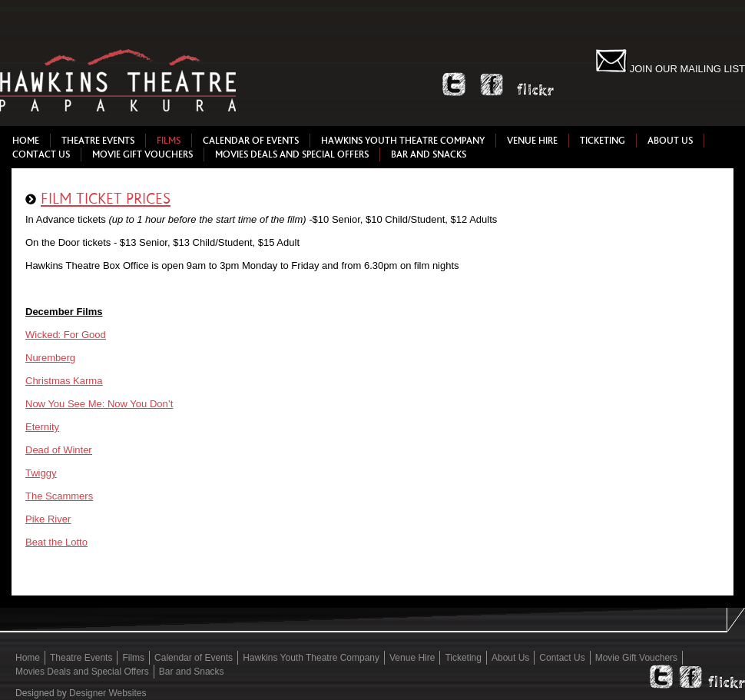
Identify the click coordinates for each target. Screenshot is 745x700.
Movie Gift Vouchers (142, 154)
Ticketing (603, 141)
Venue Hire (532, 141)
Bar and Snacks (429, 154)
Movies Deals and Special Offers (292, 154)
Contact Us (41, 154)
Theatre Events (98, 141)
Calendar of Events (251, 141)
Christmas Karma (64, 381)
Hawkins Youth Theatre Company (403, 141)
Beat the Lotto (56, 542)
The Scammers (59, 496)
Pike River (48, 519)
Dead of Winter (59, 450)
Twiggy (41, 473)
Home (26, 141)
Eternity (42, 427)
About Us (670, 141)
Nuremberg (50, 358)
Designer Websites (108, 693)
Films (169, 141)
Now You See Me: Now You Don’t (99, 404)
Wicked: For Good (66, 335)
